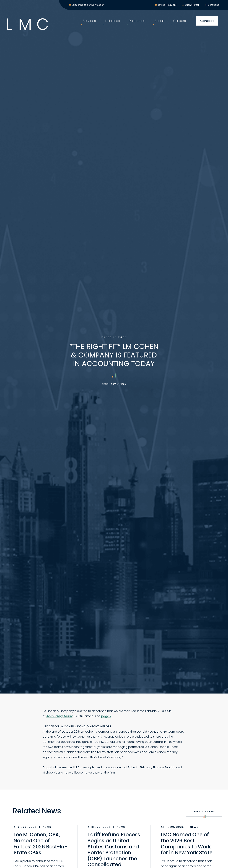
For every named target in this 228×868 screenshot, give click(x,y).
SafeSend (214, 5)
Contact (206, 24)
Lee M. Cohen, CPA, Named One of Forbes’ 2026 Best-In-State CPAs (40, 844)
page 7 (106, 716)
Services (88, 23)
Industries (111, 23)
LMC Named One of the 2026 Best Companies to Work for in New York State (187, 844)
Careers (178, 23)
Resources (136, 23)
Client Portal (192, 5)
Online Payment (167, 5)
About (158, 23)
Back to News (204, 813)
